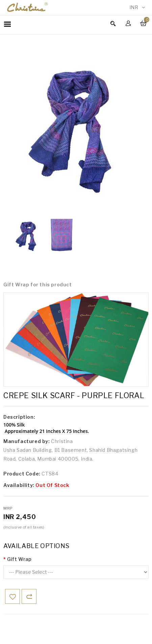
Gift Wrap (19, 559)
